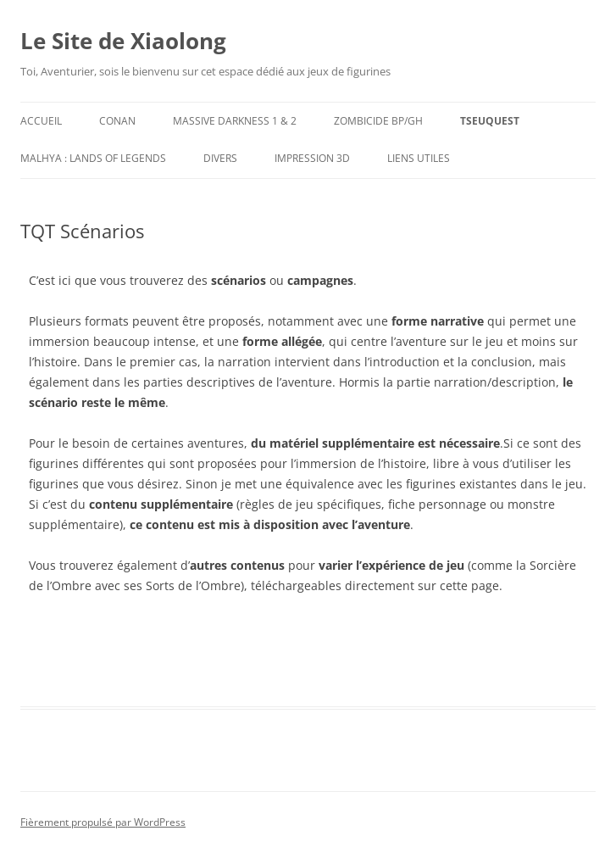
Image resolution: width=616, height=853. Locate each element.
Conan (117, 121)
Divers (220, 158)
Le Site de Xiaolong (123, 41)
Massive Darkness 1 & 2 (235, 121)
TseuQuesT (490, 121)
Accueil (41, 121)
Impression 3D (312, 158)
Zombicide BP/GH (378, 121)
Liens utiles (419, 158)
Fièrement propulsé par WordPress (103, 822)
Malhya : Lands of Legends (93, 158)
